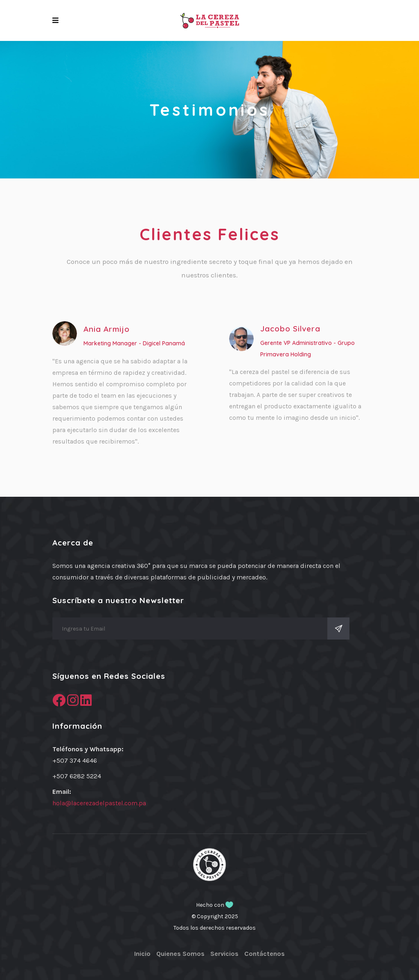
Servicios (224, 954)
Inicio (142, 954)
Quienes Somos (180, 954)
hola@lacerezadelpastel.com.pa (99, 803)
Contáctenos (265, 954)
